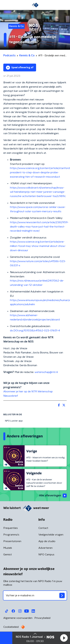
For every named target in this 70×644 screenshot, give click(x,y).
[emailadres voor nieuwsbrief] (35, 595)
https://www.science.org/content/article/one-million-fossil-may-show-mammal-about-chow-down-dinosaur (38, 246)
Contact (43, 528)
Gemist (8, 555)
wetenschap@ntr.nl (47, 372)
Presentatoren (12, 541)
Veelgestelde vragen (51, 535)
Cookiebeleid (11, 627)
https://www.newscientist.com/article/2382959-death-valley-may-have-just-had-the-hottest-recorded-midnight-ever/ (39, 227)
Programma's (11, 535)
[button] (64, 638)
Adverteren (45, 548)
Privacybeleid (42, 618)
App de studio (47, 541)
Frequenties (11, 528)
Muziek (8, 548)
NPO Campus (46, 555)
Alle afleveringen (53, 496)
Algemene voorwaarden (18, 618)
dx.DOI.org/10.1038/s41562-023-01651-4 (35, 331)
